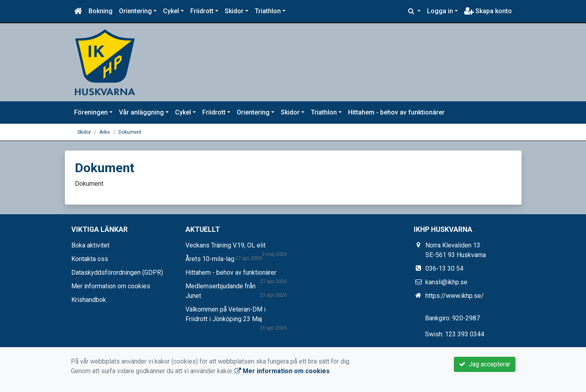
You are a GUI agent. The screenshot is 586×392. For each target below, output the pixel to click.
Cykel (171, 11)
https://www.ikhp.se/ (455, 296)
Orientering (135, 11)
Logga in (440, 11)
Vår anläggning (141, 112)
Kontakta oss (90, 259)
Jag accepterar (485, 364)
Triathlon (268, 11)
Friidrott (202, 11)
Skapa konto (488, 11)
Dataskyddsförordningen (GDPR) (117, 272)
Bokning (101, 11)
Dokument (130, 132)
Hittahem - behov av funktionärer (396, 112)
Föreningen (91, 112)
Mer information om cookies (111, 286)
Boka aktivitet (90, 245)
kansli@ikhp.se (446, 282)
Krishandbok (89, 300)
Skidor (234, 11)
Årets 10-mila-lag (210, 259)
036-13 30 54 (444, 268)
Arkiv (105, 132)
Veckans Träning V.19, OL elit (226, 245)
